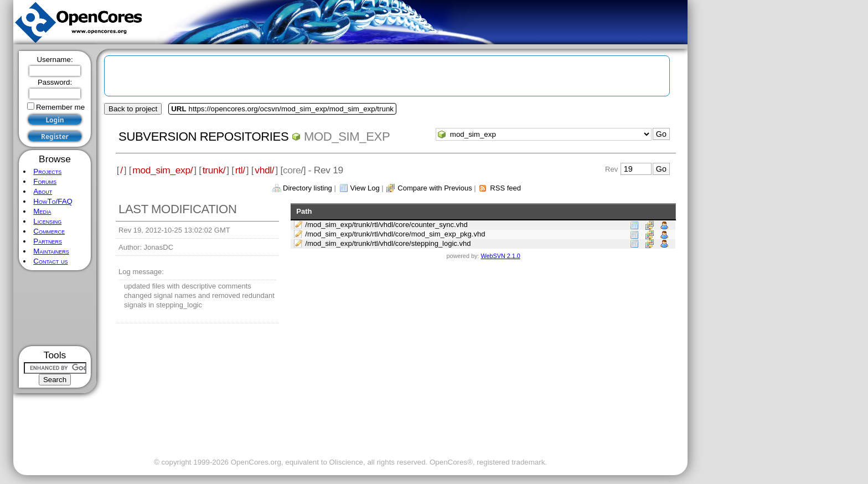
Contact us (50, 261)
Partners (48, 241)
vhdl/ (264, 170)
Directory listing (308, 188)
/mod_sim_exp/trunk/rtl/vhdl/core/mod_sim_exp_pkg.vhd (395, 234)
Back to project (133, 109)
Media (42, 211)
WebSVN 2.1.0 (500, 256)
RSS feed (505, 188)
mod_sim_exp (347, 137)
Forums (45, 181)
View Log (365, 188)
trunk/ (214, 170)
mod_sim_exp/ (162, 170)
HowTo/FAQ (53, 201)
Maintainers (51, 251)
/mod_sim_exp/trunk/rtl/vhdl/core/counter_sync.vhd (386, 225)
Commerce (49, 231)
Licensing (47, 221)
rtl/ (240, 170)
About (43, 191)
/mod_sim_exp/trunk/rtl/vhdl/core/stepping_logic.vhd (388, 243)
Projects (47, 171)
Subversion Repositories (203, 137)
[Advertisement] (55, 308)
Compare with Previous (435, 188)
